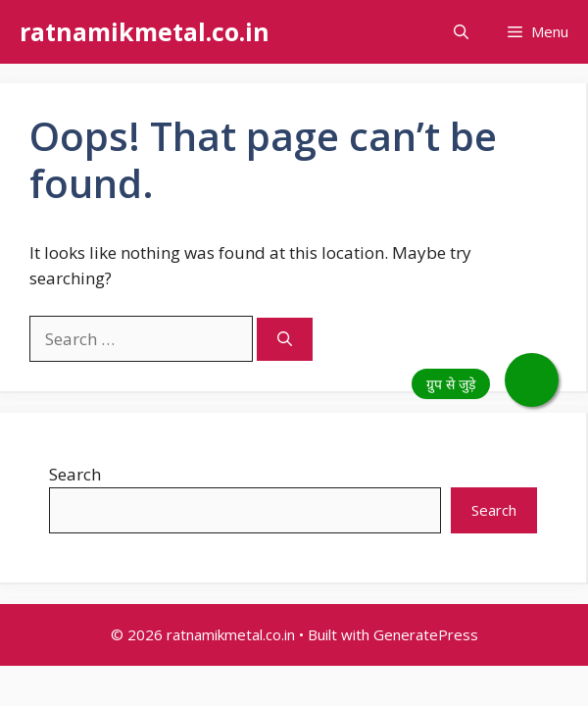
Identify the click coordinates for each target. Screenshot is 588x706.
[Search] (285, 340)
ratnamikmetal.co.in (145, 31)
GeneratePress (426, 634)
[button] (461, 32)
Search (75, 474)
